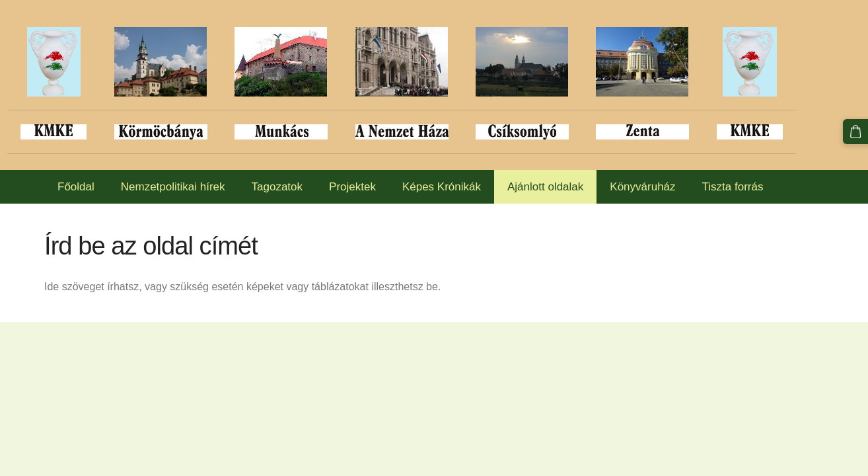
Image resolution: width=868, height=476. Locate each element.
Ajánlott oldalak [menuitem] (545, 187)
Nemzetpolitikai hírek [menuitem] (173, 187)
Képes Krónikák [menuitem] (442, 187)
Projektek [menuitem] (352, 187)
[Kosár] (855, 132)
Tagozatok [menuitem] (277, 187)
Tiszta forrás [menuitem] (733, 187)
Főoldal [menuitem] (76, 187)
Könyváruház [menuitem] (642, 187)
